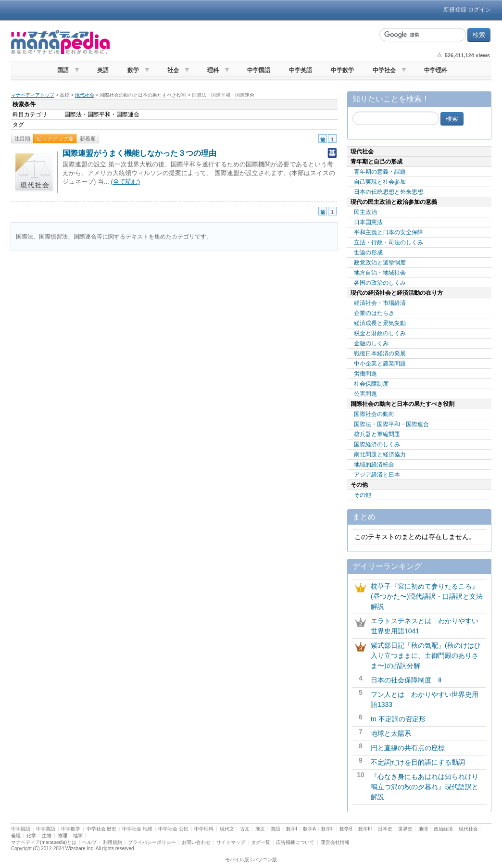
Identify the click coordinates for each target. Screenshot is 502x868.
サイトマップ (231, 842)
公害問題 (365, 394)
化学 (31, 836)
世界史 (405, 829)
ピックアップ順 (55, 138)
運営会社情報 (335, 842)
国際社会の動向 (374, 414)
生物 (47, 836)
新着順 (88, 138)
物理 (63, 836)
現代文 (227, 829)
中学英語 (301, 70)
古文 (245, 829)
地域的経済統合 (374, 465)
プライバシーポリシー (152, 842)
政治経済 (443, 829)
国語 (63, 70)
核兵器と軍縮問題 (377, 434)
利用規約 (113, 842)
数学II (327, 829)
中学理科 (436, 70)
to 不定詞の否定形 (398, 719)
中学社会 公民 (173, 829)
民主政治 (365, 212)
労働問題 (365, 374)
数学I (292, 829)
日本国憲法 (368, 222)
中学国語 (259, 70)
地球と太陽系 (391, 733)
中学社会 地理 (137, 829)
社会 (173, 70)
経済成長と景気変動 (380, 323)
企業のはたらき (374, 313)
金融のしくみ (371, 343)
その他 (363, 495)
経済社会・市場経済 (380, 303)
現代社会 (85, 95)
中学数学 (342, 70)
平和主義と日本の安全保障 (389, 232)
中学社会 (384, 70)
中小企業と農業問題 (380, 364)
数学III (365, 829)
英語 (103, 70)
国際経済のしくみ (377, 444)
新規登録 (455, 10)
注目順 (22, 138)
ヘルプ (89, 842)
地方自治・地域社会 (380, 273)
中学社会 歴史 (102, 829)
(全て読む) (125, 182)
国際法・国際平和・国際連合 (391, 424)
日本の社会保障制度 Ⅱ (406, 680)
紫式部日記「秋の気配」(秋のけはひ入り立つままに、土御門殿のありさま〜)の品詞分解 (426, 655)
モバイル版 (237, 860)
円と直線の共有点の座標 (408, 748)
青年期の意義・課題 (380, 172)
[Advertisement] (243, 42)
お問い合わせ (196, 842)
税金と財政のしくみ (380, 333)
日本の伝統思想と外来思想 (389, 192)
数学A (309, 829)
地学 (78, 836)
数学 (133, 70)
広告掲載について (295, 842)
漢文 (260, 829)
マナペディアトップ (33, 95)
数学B (346, 829)
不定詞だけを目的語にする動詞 (418, 762)
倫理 (16, 836)
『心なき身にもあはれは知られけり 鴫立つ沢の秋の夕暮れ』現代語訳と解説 (428, 787)
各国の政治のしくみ (380, 283)
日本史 (385, 829)
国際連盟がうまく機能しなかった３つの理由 (139, 153)
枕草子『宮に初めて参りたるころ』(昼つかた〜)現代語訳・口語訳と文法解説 (427, 596)
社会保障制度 (371, 384)
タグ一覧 (261, 842)
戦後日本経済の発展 (380, 353)
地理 (423, 829)
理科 (213, 70)
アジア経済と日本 (377, 475)
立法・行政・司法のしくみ (389, 242)
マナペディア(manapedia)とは (44, 842)
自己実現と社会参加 (380, 182)
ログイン (479, 10)
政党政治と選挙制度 (380, 263)
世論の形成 (368, 252)
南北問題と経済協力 (380, 454)
